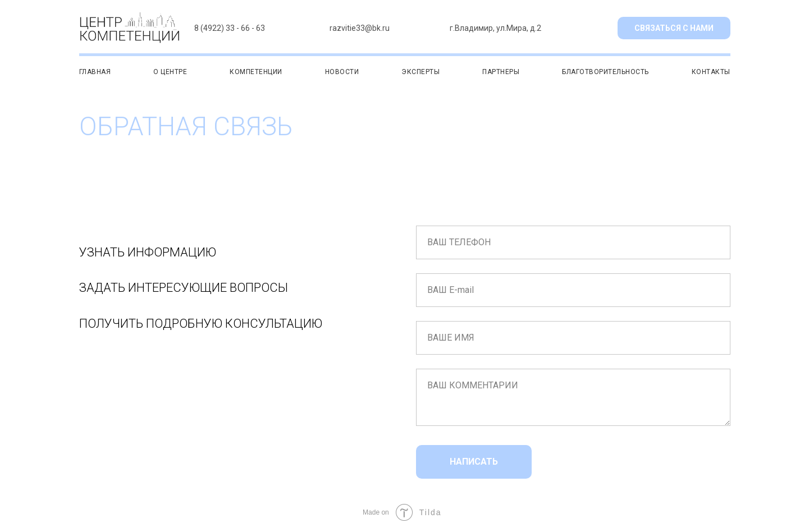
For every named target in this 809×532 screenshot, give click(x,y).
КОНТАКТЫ (711, 72)
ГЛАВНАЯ (95, 72)
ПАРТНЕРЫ (501, 72)
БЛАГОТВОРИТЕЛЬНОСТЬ (605, 72)
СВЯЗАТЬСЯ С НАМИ (674, 28)
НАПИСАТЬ (474, 462)
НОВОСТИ (342, 72)
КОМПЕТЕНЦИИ (256, 72)
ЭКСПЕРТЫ (421, 72)
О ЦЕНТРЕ (170, 72)
